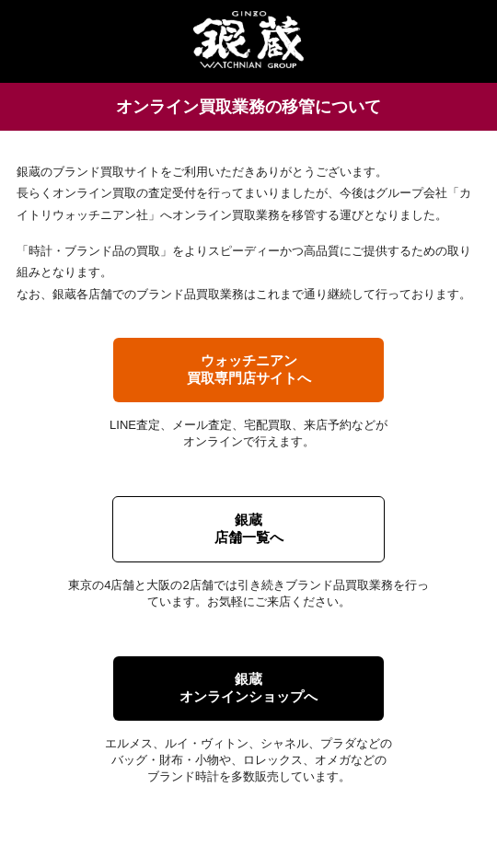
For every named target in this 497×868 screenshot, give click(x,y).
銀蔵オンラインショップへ (248, 688)
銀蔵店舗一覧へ (249, 528)
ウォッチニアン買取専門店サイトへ (249, 369)
